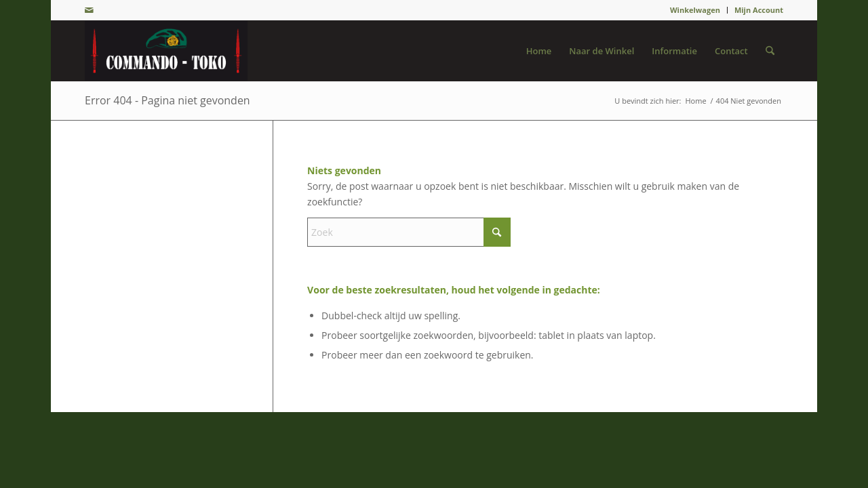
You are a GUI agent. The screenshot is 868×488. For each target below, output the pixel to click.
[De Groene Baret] (166, 51)
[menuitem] (695, 10)
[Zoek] (770, 51)
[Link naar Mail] (89, 10)
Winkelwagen (695, 10)
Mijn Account (759, 10)
